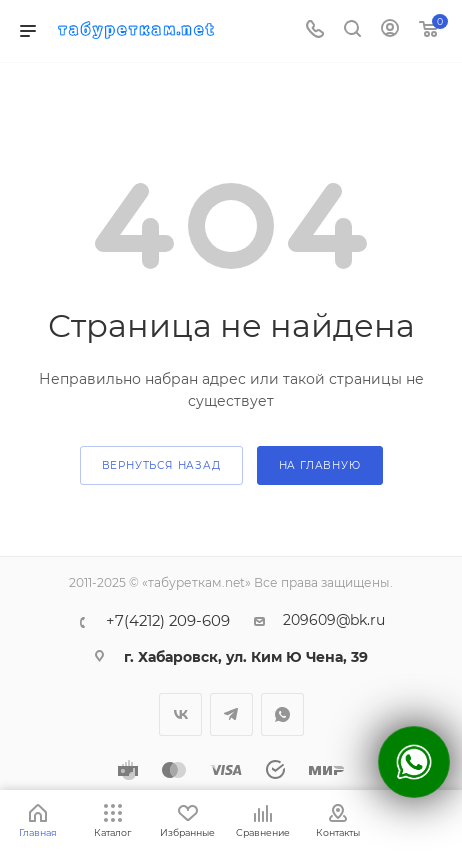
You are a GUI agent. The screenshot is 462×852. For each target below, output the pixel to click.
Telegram (231, 714)
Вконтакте (180, 714)
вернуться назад (161, 465)
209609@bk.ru (334, 620)
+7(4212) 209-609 (168, 621)
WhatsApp (282, 714)
